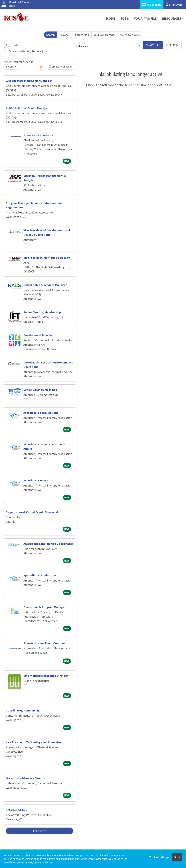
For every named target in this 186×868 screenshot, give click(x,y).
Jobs (125, 18)
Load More (40, 831)
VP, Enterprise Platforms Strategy (46, 676)
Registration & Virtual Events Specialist (32, 512)
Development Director (38, 335)
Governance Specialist (38, 135)
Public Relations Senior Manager (27, 108)
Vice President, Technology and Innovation (34, 742)
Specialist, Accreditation (40, 575)
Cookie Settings (159, 857)
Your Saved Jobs (130, 35)
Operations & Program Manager (45, 607)
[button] (172, 45)
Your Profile (146, 18)
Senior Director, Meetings (40, 390)
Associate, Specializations (41, 413)
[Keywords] (39, 45)
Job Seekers (152, 4)
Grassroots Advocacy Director (26, 778)
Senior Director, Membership (42, 312)
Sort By (10, 67)
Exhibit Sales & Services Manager (45, 285)
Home (111, 18)
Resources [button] (172, 18)
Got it (177, 857)
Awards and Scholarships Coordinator (48, 544)
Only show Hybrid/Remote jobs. (28, 51)
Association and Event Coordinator (46, 643)
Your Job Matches (105, 35)
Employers (174, 4)
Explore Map (81, 35)
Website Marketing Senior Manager (29, 81)
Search (50, 35)
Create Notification (61, 67)
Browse (64, 35)
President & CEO (17, 810)
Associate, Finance (36, 480)
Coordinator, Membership (23, 710)
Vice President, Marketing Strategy (47, 258)
